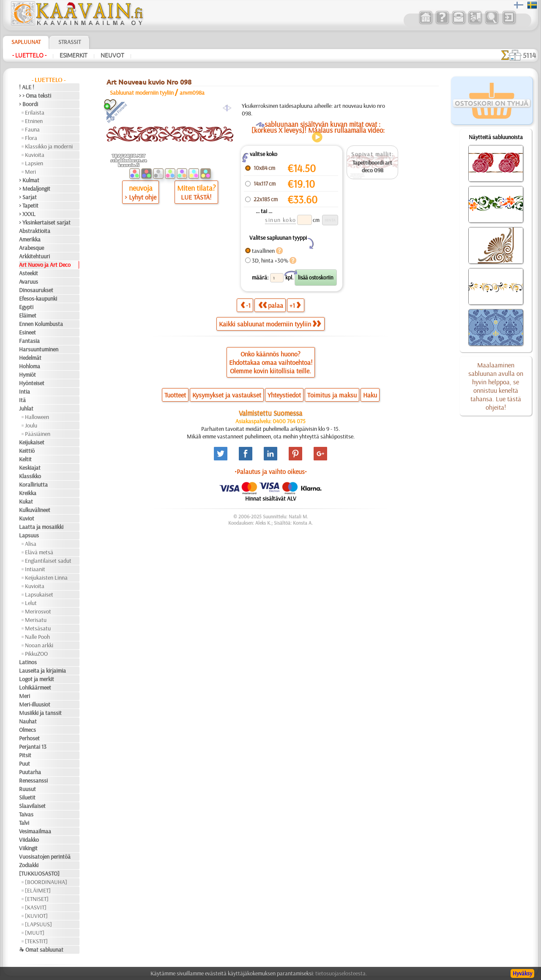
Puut (25, 764)
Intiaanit (35, 569)
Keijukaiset (32, 442)
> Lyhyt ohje (141, 197)
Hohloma (30, 366)
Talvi (24, 823)
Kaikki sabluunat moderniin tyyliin (270, 324)
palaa (271, 305)
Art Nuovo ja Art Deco (45, 265)
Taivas (26, 814)
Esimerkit (74, 55)
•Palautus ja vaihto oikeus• (271, 471)
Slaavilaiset (32, 806)
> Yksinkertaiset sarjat (45, 222)
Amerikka (30, 239)
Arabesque (31, 248)
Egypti (26, 307)
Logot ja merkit (37, 679)
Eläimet (28, 315)
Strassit (70, 42)
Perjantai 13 (33, 747)
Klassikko (30, 476)
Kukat (26, 501)
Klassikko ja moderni (49, 146)
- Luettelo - (29, 55)
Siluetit (27, 797)
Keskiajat (30, 468)
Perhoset (29, 738)
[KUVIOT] (36, 916)
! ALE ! (27, 87)
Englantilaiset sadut (48, 561)
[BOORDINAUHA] (46, 882)
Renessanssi (33, 780)
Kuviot (27, 518)
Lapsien (34, 163)
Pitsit (25, 755)
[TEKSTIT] (36, 941)
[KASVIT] (36, 907)
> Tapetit (29, 205)
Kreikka (28, 493)
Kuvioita (35, 155)
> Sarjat (28, 197)
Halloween (37, 417)
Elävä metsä (39, 552)
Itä (22, 400)
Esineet (27, 332)
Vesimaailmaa (35, 831)
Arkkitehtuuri (34, 256)
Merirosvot (38, 611)
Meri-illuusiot (35, 704)
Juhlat (26, 408)
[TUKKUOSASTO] (39, 873)
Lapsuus (29, 535)
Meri (30, 172)
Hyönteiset (32, 383)
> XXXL (27, 214)
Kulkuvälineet (35, 510)
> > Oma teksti (35, 96)
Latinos (28, 662)
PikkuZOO (36, 654)
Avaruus (29, 282)
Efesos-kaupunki (38, 298)
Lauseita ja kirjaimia (42, 671)
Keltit (25, 459)
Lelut (31, 603)
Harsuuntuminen (39, 349)
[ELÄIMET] (38, 890)
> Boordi (29, 104)
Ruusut (27, 789)
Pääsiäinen (38, 434)
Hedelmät (30, 358)
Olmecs (27, 730)
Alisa (31, 544)
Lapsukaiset (39, 594)
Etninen (34, 121)
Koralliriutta (33, 485)
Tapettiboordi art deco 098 (372, 166)
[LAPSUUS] (38, 924)
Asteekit (29, 273)
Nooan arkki (39, 645)
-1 (246, 305)
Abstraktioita (35, 231)
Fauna (32, 129)
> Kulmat (29, 180)
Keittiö (27, 451)
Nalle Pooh (37, 637)
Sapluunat (26, 42)
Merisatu (36, 620)
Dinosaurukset (36, 290)
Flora (31, 138)
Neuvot (112, 55)
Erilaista (35, 112)
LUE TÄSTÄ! (196, 197)
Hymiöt (27, 375)
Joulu (31, 425)
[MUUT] (35, 933)
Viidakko (29, 840)
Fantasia (29, 341)
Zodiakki (29, 865)
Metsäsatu (38, 628)
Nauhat (28, 721)
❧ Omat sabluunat (41, 950)
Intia (25, 391)
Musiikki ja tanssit (40, 713)
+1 (295, 305)
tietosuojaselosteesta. (341, 973)
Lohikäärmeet (35, 687)
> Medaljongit (35, 189)
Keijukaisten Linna (46, 578)
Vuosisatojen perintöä (45, 857)
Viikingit (28, 848)
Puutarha (30, 772)
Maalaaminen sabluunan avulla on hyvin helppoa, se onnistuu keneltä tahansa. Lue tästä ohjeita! (496, 386)
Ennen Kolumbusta (41, 324)
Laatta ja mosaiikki (41, 527)
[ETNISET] (37, 899)
